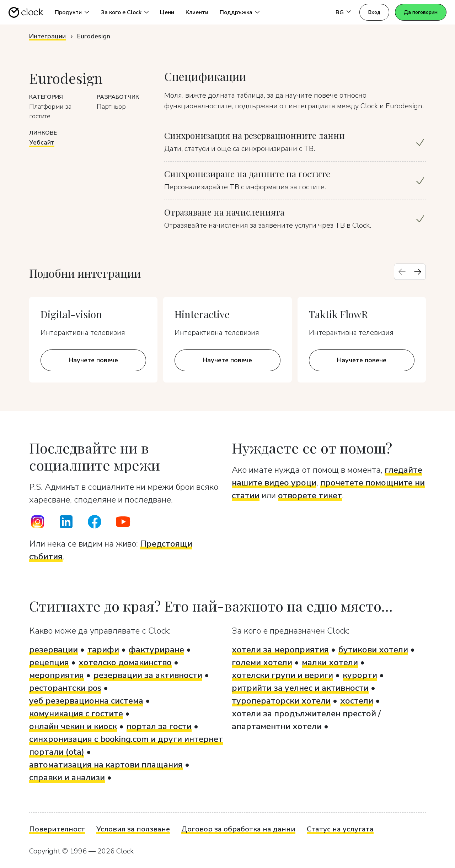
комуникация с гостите (76, 714)
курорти (360, 675)
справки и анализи (67, 777)
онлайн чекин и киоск (73, 726)
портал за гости (159, 726)
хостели (357, 701)
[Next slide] (418, 272)
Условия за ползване (133, 829)
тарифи (103, 650)
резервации (53, 650)
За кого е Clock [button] (121, 12)
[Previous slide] (402, 272)
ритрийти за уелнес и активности (300, 688)
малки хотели (330, 662)
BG (340, 12)
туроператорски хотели (281, 701)
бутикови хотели (373, 650)
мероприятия (57, 675)
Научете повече (93, 360)
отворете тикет (310, 495)
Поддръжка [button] (236, 12)
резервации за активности (148, 675)
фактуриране (156, 650)
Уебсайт (42, 142)
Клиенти (197, 12)
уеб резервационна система (86, 701)
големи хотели (262, 662)
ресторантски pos (65, 688)
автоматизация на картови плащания (106, 765)
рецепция (49, 662)
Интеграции (47, 36)
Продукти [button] (68, 12)
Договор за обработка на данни (238, 829)
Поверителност (57, 829)
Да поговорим (421, 12)
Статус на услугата (340, 829)
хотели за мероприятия (280, 650)
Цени (167, 12)
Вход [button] (374, 12)
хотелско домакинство (125, 662)
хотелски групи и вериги (282, 675)
